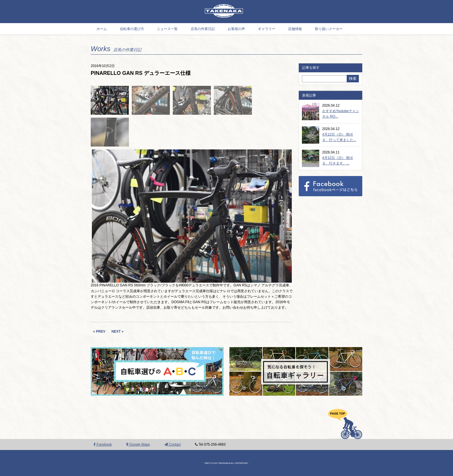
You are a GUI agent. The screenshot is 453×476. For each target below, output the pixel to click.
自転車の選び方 (132, 29)
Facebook (103, 444)
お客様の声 (236, 29)
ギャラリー (267, 29)
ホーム (102, 29)
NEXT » (118, 331)
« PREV (99, 331)
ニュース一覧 (167, 29)
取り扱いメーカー (329, 29)
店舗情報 (295, 29)
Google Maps (138, 444)
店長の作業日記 (203, 29)
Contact (173, 444)
